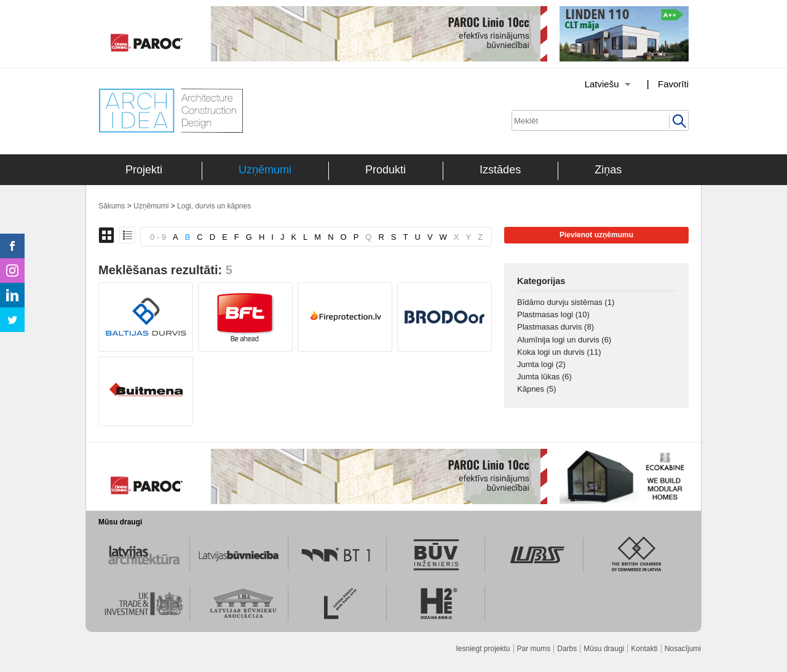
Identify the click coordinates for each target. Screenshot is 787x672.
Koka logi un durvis (559, 352)
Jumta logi (541, 364)
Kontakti (644, 649)
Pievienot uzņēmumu (596, 235)
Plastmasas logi (553, 314)
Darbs (567, 649)
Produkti (386, 170)
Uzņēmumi (265, 170)
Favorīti (673, 84)
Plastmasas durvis (556, 327)
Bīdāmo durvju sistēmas (566, 302)
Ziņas (608, 170)
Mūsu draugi (604, 649)
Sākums (112, 206)
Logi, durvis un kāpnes (214, 206)
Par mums (534, 649)
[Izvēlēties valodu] (592, 84)
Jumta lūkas (544, 377)
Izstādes (500, 170)
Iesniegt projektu (483, 649)
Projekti (144, 170)
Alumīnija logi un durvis (564, 340)
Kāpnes (537, 389)
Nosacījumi (683, 649)
